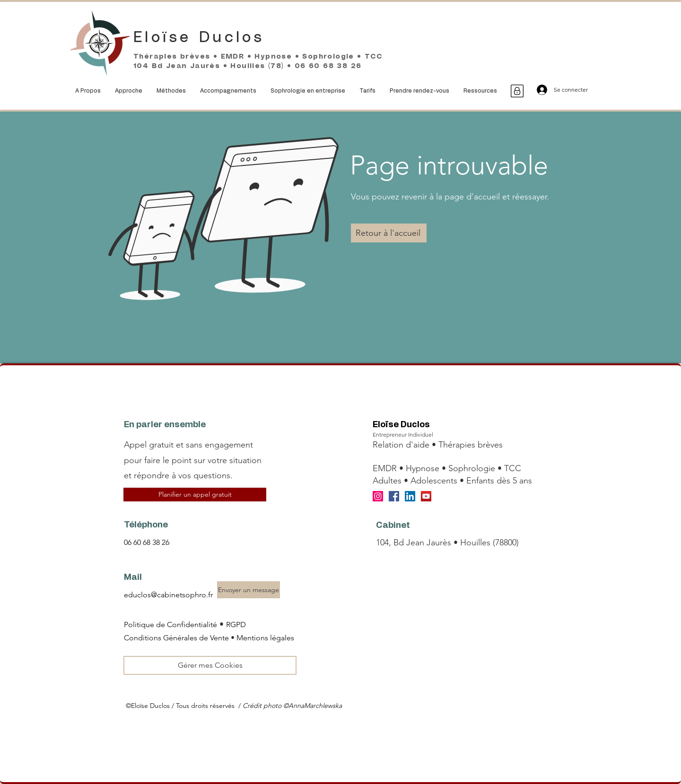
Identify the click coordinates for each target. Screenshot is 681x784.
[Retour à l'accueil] (389, 233)
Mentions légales (265, 638)
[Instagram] (378, 496)
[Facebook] (394, 496)
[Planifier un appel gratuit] (195, 495)
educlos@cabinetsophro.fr (168, 595)
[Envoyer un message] (249, 590)
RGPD (236, 625)
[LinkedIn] (410, 496)
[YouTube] (426, 496)
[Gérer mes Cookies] (210, 665)
